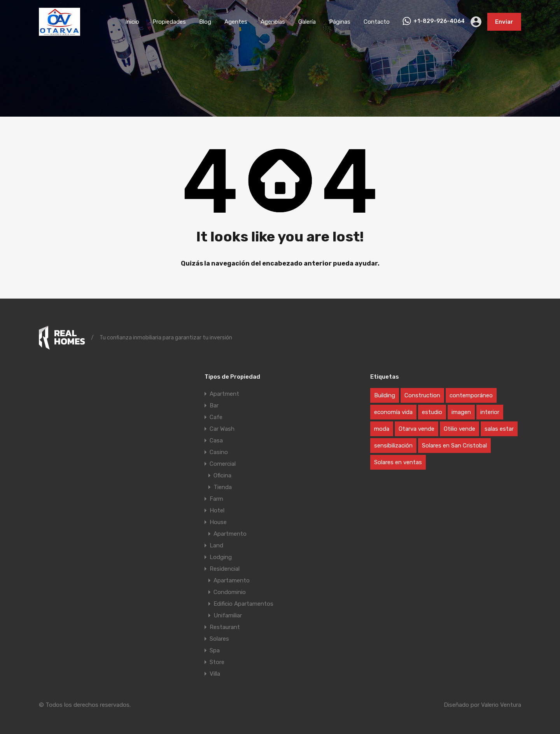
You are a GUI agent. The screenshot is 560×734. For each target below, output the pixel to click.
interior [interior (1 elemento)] (490, 412)
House (218, 522)
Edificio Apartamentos (243, 604)
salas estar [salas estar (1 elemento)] (499, 429)
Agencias (273, 22)
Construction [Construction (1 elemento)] (422, 395)
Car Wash (222, 429)
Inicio (132, 22)
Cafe (216, 417)
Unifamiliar (228, 615)
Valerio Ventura (501, 705)
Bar (214, 405)
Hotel (217, 510)
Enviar (504, 22)
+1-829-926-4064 (439, 21)
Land (216, 545)
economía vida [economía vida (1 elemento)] (393, 412)
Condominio (230, 592)
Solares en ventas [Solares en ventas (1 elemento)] (398, 462)
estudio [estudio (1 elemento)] (432, 412)
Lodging (221, 557)
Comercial (223, 464)
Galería (307, 22)
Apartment (224, 394)
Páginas (340, 22)
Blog (205, 22)
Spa (215, 650)
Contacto (377, 22)
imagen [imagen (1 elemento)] (461, 412)
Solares (219, 639)
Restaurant (225, 627)
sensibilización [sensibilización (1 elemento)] (393, 446)
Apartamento (232, 580)
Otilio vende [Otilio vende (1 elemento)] (459, 429)
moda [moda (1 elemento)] (382, 429)
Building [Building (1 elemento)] (385, 395)
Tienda (223, 487)
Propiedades (169, 22)
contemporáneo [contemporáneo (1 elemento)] (471, 395)
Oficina (222, 475)
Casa (216, 440)
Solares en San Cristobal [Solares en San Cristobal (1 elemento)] (454, 446)
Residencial (225, 569)
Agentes (236, 22)
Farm (216, 499)
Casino (219, 452)
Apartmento (230, 534)
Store (217, 662)
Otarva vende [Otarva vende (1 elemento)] (416, 429)
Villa (215, 674)
